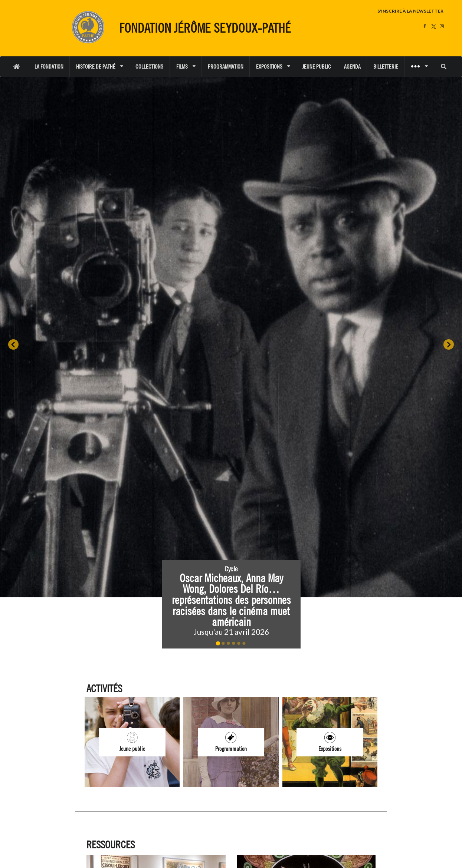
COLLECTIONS (149, 67)
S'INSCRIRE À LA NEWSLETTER (410, 11)
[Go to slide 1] (218, 643)
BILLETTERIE (386, 67)
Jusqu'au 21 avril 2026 (231, 632)
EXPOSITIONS (273, 67)
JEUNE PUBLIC (317, 67)
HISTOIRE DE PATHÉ (99, 67)
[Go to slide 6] (244, 643)
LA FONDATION (49, 67)
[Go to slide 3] (228, 643)
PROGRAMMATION (226, 67)
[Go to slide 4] (233, 643)
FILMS (186, 67)
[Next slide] (449, 344)
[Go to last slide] (13, 344)
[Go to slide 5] (239, 643)
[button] (231, 604)
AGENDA (352, 67)
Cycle (231, 569)
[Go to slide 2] (223, 643)
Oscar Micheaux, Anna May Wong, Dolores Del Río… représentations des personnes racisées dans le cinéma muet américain (232, 600)
